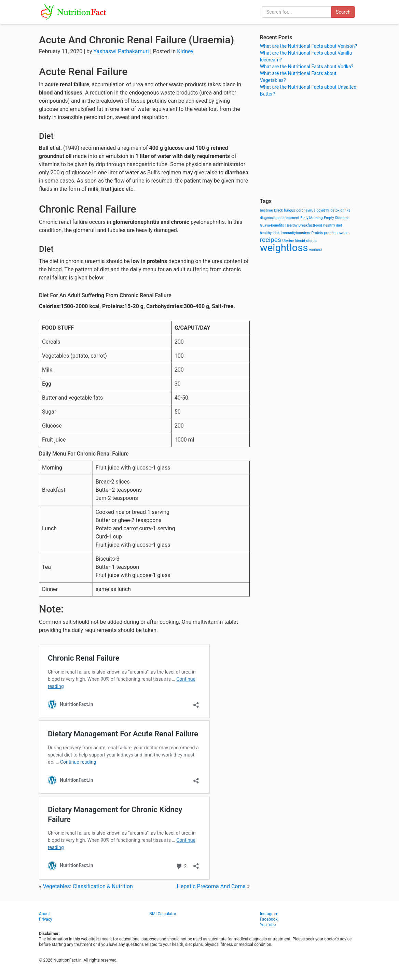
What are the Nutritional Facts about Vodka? (307, 67)
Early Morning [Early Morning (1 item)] (311, 218)
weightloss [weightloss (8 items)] (284, 248)
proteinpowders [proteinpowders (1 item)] (337, 233)
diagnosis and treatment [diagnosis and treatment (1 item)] (280, 218)
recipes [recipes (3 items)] (271, 240)
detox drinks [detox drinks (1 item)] (340, 210)
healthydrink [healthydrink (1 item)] (270, 233)
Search (343, 12)
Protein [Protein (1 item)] (317, 233)
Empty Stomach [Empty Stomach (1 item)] (337, 218)
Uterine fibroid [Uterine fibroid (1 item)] (294, 241)
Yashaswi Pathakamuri (121, 51)
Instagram (269, 914)
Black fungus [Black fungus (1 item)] (284, 210)
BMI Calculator (163, 914)
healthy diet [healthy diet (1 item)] (333, 225)
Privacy (46, 919)
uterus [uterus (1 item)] (311, 241)
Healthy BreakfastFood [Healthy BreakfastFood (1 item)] (304, 225)
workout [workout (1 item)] (316, 250)
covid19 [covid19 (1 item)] (323, 210)
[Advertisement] (310, 147)
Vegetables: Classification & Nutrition (88, 886)
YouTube (268, 925)
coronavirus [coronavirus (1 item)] (306, 210)
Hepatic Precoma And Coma (211, 886)
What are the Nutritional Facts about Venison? (308, 46)
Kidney (185, 51)
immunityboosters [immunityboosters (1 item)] (295, 233)
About (44, 914)
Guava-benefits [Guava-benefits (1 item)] (272, 225)
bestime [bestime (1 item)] (266, 210)
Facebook (269, 919)
